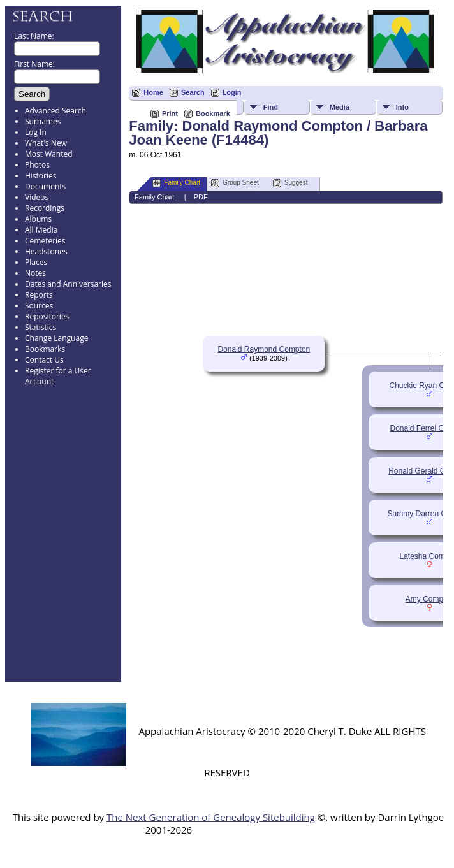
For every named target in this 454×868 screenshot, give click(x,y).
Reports (39, 295)
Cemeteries (45, 241)
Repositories (47, 316)
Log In (36, 132)
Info (402, 107)
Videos (37, 197)
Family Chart (176, 183)
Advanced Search (55, 111)
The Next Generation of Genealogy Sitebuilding (211, 817)
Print (170, 113)
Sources (39, 306)
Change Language (56, 338)
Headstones (46, 251)
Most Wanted (49, 154)
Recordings (45, 208)
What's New (46, 143)
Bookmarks (45, 349)
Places (36, 262)
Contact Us (44, 360)
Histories (40, 176)
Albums (38, 219)
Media (340, 107)
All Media (41, 230)
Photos (37, 165)
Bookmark (213, 113)
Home (153, 92)
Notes (35, 273)
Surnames (43, 121)
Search (193, 92)
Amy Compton (430, 599)
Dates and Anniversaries (68, 284)
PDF (201, 197)
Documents (45, 186)
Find (271, 107)
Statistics (40, 327)
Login (232, 92)
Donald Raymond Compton (264, 349)
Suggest (290, 183)
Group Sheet (235, 183)
